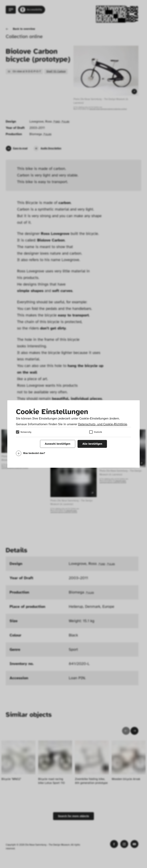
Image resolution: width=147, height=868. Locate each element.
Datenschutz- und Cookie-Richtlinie (103, 424)
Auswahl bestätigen (58, 444)
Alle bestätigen (92, 444)
